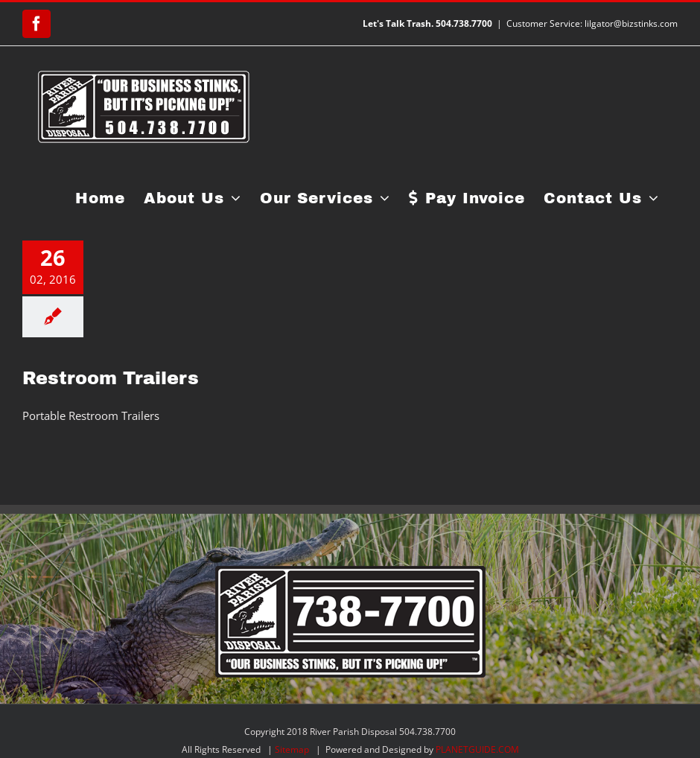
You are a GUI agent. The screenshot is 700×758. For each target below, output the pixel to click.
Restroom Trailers (111, 378)
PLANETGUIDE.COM (477, 749)
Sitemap (292, 749)
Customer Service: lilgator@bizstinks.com (592, 23)
